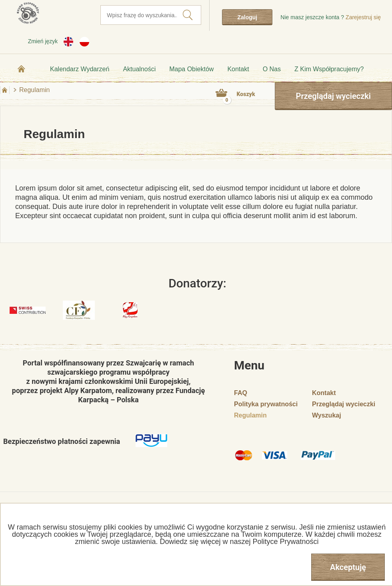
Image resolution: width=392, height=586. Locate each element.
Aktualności (139, 69)
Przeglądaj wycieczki (333, 96)
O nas (272, 69)
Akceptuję (348, 567)
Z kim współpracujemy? (329, 69)
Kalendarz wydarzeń (80, 69)
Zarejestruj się (363, 17)
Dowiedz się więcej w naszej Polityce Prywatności (239, 542)
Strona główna (22, 69)
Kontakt (238, 69)
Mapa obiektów (191, 69)
